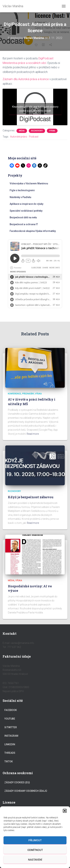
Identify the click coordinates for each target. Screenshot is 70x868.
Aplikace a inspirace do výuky (26, 204)
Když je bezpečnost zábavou (31, 497)
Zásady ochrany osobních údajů (26, 791)
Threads (10, 753)
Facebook (11, 710)
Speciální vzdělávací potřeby (26, 211)
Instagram (11, 736)
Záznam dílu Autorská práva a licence (26, 79)
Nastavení (35, 860)
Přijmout (35, 840)
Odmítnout (35, 850)
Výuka (52, 131)
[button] (65, 811)
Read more (33, 434)
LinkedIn (10, 744)
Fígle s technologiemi (22, 190)
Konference (14, 394)
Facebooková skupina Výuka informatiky (33, 231)
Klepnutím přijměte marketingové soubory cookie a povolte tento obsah (35, 109)
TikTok (9, 761)
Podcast (34, 137)
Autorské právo (19, 137)
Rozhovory (37, 131)
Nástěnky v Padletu (20, 197)
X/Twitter (11, 727)
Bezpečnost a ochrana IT (24, 224)
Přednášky (28, 394)
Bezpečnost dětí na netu (23, 217)
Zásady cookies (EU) (17, 782)
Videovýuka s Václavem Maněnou (29, 183)
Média (22, 131)
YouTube (10, 719)
